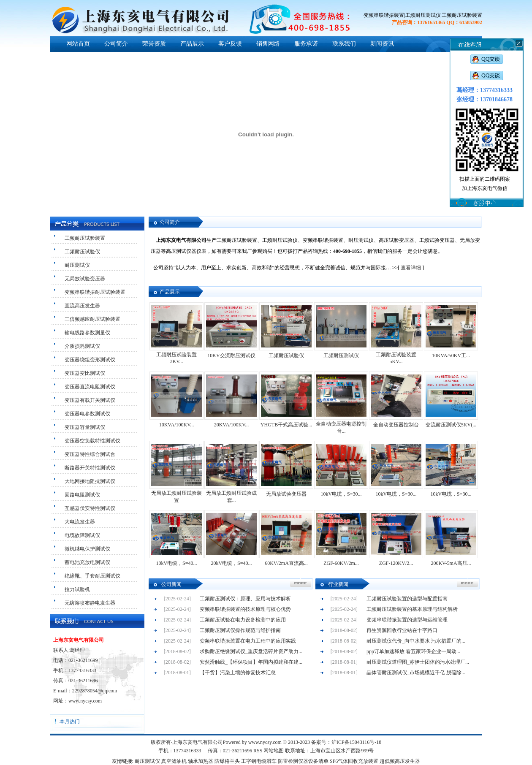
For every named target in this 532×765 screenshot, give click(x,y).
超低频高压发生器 (400, 761)
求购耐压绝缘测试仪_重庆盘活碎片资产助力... (251, 651)
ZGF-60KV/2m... (341, 563)
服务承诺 (306, 44)
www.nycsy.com (85, 701)
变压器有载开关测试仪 (90, 400)
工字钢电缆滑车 (259, 761)
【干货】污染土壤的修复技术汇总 (238, 673)
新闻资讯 (382, 44)
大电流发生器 (80, 522)
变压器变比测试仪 (85, 373)
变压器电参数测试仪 (87, 414)
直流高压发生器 (82, 306)
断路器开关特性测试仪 (90, 468)
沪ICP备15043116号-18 (356, 742)
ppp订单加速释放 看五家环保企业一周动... (413, 651)
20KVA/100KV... (232, 425)
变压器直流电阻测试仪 (90, 387)
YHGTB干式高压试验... (286, 425)
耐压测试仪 (77, 265)
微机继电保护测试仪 (87, 549)
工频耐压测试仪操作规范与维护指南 (240, 630)
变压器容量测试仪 (85, 427)
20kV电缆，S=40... (231, 563)
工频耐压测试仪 (341, 355)
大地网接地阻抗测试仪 (90, 481)
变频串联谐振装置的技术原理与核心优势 (245, 609)
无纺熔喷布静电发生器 (90, 603)
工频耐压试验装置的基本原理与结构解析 (412, 609)
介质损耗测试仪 (82, 346)
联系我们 (344, 44)
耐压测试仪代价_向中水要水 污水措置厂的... (416, 641)
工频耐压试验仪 (82, 252)
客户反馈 (230, 44)
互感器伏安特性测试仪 (90, 508)
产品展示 (192, 44)
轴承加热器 (201, 761)
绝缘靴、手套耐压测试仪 (92, 576)
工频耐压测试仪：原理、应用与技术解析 (245, 599)
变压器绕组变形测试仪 (90, 360)
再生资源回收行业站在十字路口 (402, 630)
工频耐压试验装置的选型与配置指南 (407, 599)
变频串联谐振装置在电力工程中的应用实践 (248, 641)
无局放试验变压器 (85, 279)
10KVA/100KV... (177, 425)
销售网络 (268, 44)
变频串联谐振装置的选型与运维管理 (407, 620)
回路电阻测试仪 (82, 495)
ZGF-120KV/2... (396, 563)
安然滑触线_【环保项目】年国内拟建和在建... (251, 662)
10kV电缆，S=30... (341, 494)
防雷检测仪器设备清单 (303, 761)
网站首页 (78, 44)
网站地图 (274, 751)
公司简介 (116, 44)
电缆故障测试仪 (82, 535)
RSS (258, 751)
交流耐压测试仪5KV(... (451, 425)
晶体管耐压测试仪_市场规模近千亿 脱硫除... (416, 673)
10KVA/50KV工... (451, 355)
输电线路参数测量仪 (87, 333)
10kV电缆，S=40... (176, 563)
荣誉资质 (154, 44)
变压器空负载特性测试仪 (92, 441)
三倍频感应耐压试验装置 (92, 319)
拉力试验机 (77, 589)
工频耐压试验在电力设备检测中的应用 (243, 620)
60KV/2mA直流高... (286, 563)
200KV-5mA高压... (451, 563)
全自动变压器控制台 (396, 425)
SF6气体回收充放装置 (354, 761)
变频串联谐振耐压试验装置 (95, 292)
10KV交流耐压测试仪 (231, 355)
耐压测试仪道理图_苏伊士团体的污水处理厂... (418, 662)
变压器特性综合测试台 (90, 454)
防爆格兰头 (227, 761)
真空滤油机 (174, 761)
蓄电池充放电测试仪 (87, 562)
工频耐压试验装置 (85, 238)
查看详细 (411, 268)
